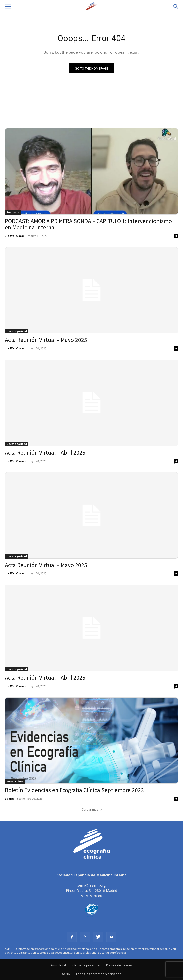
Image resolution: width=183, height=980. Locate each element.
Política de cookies (119, 965)
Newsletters (15, 781)
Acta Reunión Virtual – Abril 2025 (45, 452)
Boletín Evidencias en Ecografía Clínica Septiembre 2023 (74, 790)
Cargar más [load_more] (92, 809)
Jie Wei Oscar (15, 236)
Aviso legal (58, 965)
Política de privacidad (86, 965)
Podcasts (13, 212)
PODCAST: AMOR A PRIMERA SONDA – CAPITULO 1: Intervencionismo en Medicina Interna (88, 224)
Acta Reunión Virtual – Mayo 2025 (46, 340)
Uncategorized (17, 331)
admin (9, 798)
